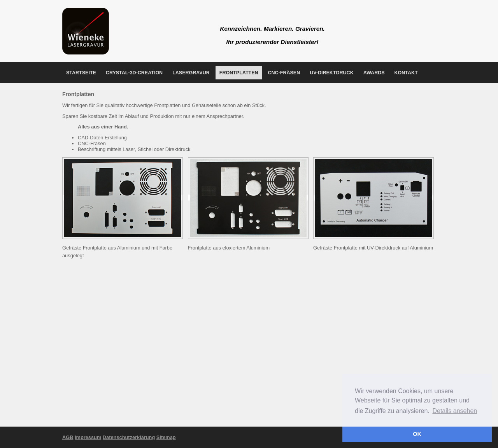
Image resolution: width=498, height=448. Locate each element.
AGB (68, 437)
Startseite (81, 73)
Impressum (88, 437)
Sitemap (166, 437)
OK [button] (417, 434)
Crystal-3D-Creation (134, 73)
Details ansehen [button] (455, 411)
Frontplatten (239, 73)
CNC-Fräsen (284, 73)
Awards (374, 73)
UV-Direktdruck (332, 73)
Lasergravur (191, 73)
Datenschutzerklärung (129, 437)
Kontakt (406, 73)
